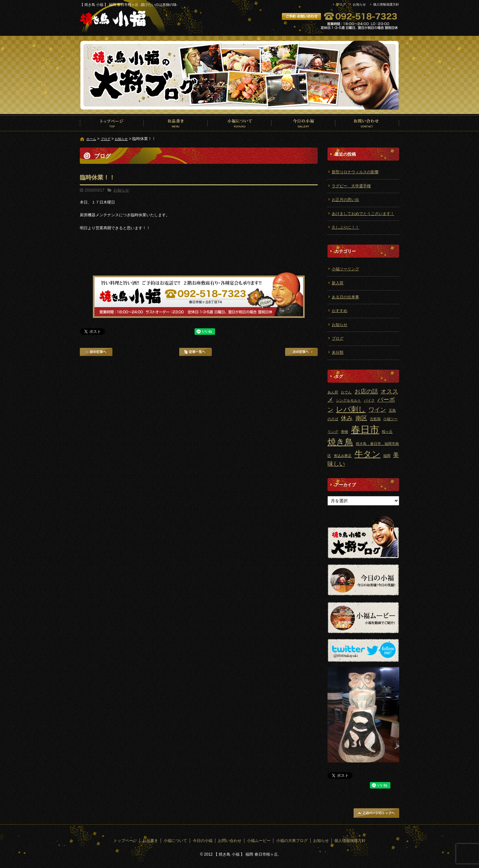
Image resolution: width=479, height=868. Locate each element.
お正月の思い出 (345, 200)
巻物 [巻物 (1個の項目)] (344, 432)
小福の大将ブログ (292, 841)
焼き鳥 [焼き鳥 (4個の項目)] (340, 442)
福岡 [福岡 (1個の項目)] (387, 456)
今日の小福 (303, 123)
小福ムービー (259, 841)
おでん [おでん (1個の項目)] (346, 392)
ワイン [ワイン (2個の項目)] (377, 410)
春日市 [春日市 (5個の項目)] (365, 429)
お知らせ (359, 4)
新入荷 (338, 283)
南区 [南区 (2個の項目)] (361, 418)
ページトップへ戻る (376, 813)
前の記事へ (96, 352)
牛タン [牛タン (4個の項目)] (368, 454)
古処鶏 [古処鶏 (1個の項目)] (375, 419)
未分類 (338, 352)
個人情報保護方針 (386, 4)
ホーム (91, 139)
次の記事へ (301, 352)
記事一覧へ (196, 352)
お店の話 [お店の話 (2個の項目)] (366, 391)
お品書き (176, 123)
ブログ (341, 4)
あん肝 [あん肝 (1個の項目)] (333, 392)
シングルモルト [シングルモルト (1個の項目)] (348, 400)
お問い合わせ (367, 123)
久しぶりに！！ (345, 227)
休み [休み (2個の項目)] (347, 418)
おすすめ (340, 311)
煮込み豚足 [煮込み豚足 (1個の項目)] (343, 456)
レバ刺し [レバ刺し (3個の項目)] (351, 409)
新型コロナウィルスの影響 (355, 172)
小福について (239, 123)
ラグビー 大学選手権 (351, 186)
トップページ (112, 123)
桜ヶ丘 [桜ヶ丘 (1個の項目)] (387, 432)
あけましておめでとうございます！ (363, 214)
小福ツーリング (345, 269)
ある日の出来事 (345, 297)
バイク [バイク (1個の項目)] (369, 400)
